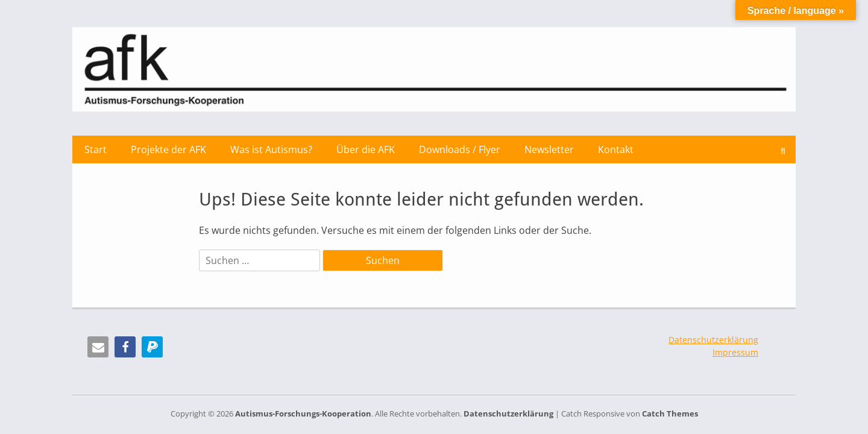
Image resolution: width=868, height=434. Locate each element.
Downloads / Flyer (460, 149)
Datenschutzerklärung (713, 340)
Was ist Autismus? (271, 149)
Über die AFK (366, 149)
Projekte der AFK (168, 149)
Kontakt (616, 149)
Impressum (735, 352)
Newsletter (549, 149)
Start (96, 149)
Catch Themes (670, 414)
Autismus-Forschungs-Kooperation (303, 414)
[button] (98, 347)
